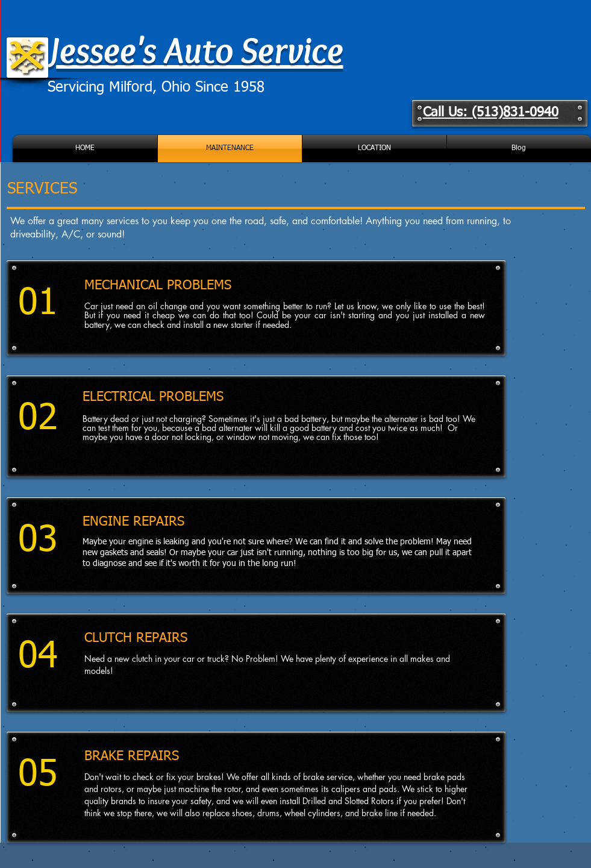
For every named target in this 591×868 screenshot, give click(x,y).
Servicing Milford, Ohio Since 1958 (156, 87)
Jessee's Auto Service (195, 49)
